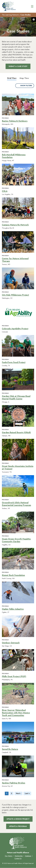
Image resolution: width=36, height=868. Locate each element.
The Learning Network (10, 15)
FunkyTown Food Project (14, 362)
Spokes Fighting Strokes (14, 783)
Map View (24, 78)
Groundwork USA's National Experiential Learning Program (16, 504)
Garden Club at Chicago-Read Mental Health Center (16, 397)
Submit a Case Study (18, 66)
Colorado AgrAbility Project (15, 329)
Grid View (12, 78)
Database (28, 856)
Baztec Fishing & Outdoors (15, 121)
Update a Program (18, 826)
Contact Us (18, 858)
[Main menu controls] (32, 6)
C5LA (5, 191)
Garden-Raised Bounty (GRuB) (16, 432)
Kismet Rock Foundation (13, 575)
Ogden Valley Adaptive (13, 609)
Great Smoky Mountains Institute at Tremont (18, 467)
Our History (9, 856)
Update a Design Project (18, 819)
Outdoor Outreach (11, 643)
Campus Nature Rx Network (15, 225)
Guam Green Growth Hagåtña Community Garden (16, 540)
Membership (19, 856)
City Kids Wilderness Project (15, 295)
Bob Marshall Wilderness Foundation (14, 156)
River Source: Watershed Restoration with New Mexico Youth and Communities (16, 713)
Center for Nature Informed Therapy (15, 260)
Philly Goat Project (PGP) (14, 676)
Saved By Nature (10, 749)
